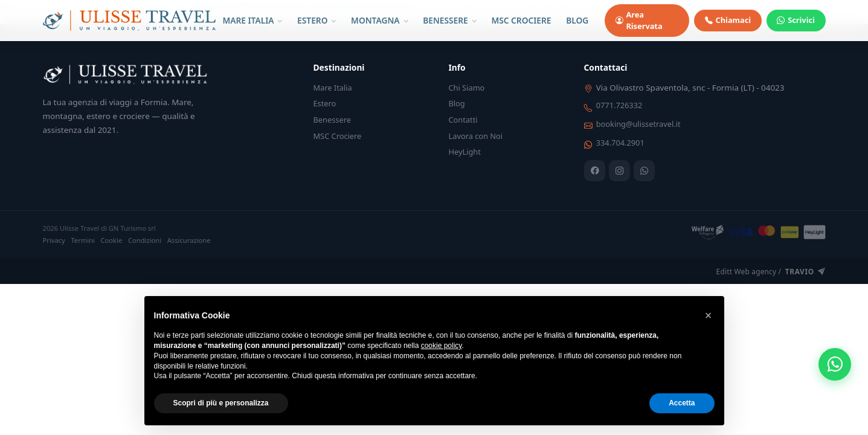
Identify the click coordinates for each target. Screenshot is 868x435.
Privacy (54, 240)
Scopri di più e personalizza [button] (221, 403)
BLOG (577, 20)
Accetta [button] (682, 403)
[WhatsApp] (644, 171)
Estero (325, 103)
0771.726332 (619, 105)
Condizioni (145, 240)
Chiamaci (728, 20)
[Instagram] (619, 171)
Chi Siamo (467, 88)
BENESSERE (450, 20)
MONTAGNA (379, 20)
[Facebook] (595, 171)
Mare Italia (333, 88)
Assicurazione (189, 240)
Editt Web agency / (771, 272)
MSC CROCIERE (521, 20)
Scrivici (796, 20)
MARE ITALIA (252, 20)
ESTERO (317, 20)
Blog (457, 103)
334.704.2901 (620, 143)
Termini (83, 240)
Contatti (463, 120)
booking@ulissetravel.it (638, 124)
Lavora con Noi (476, 136)
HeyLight (465, 152)
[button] (709, 315)
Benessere (332, 120)
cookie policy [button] (442, 346)
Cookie (112, 240)
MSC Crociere (338, 136)
